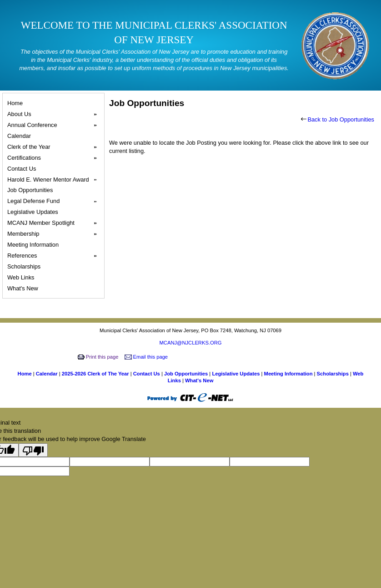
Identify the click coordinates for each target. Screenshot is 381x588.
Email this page (147, 357)
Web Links (22, 277)
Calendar (20, 136)
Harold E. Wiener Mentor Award (55, 180)
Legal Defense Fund (55, 201)
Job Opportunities (31, 190)
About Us (55, 114)
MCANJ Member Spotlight (55, 223)
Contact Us (23, 169)
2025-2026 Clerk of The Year (96, 374)
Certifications (55, 158)
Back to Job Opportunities (338, 119)
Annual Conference (55, 125)
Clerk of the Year (55, 147)
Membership (55, 234)
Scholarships (25, 266)
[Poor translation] (33, 450)
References (55, 256)
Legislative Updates (34, 212)
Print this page (99, 357)
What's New (24, 288)
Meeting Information (34, 245)
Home (16, 103)
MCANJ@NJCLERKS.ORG (191, 343)
